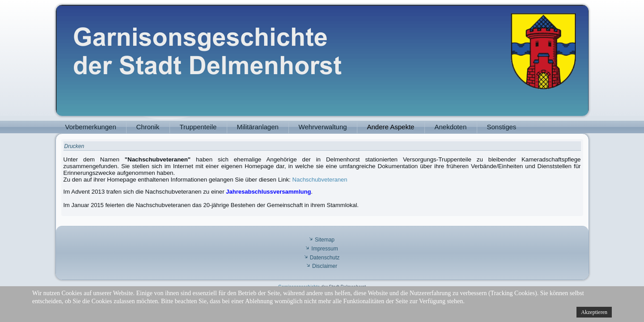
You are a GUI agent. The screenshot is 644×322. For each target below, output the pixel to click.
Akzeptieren (594, 312)
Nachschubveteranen (320, 180)
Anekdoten (451, 127)
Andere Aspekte (391, 127)
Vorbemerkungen (91, 127)
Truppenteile (198, 127)
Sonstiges (502, 127)
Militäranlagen (258, 127)
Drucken (74, 146)
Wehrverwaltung (323, 127)
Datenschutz (325, 258)
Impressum (324, 249)
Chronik (148, 127)
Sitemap (325, 240)
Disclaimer (325, 266)
